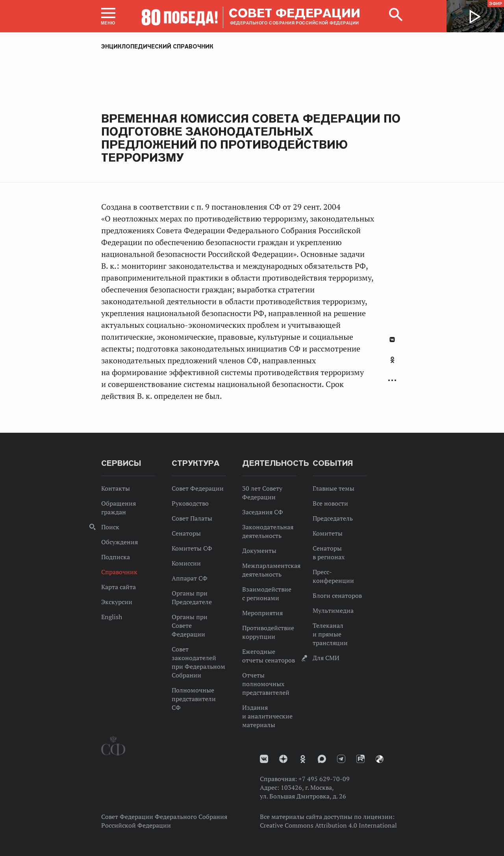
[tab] (392, 364)
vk (264, 759)
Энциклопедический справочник (157, 47)
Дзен (283, 759)
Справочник (119, 572)
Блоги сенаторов (337, 595)
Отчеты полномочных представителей (266, 684)
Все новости (330, 503)
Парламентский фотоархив (380, 759)
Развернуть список (392, 381)
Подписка (116, 557)
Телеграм (341, 759)
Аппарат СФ (190, 578)
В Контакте (392, 340)
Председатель (333, 518)
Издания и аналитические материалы (267, 716)
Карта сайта (119, 587)
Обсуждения (120, 542)
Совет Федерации (198, 488)
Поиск (110, 527)
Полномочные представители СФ (194, 699)
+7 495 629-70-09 (324, 779)
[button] (108, 16)
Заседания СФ (263, 512)
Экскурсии (117, 602)
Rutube (360, 759)
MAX (322, 759)
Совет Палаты (192, 518)
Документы (259, 551)
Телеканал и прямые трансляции (330, 634)
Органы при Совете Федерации (190, 625)
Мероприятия (262, 613)
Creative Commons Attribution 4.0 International (328, 825)
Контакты (116, 488)
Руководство (190, 503)
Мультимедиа (333, 610)
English (112, 617)
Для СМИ (326, 658)
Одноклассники (392, 360)
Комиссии (186, 563)
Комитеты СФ (192, 548)
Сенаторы (186, 533)
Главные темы (334, 488)
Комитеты (328, 533)
